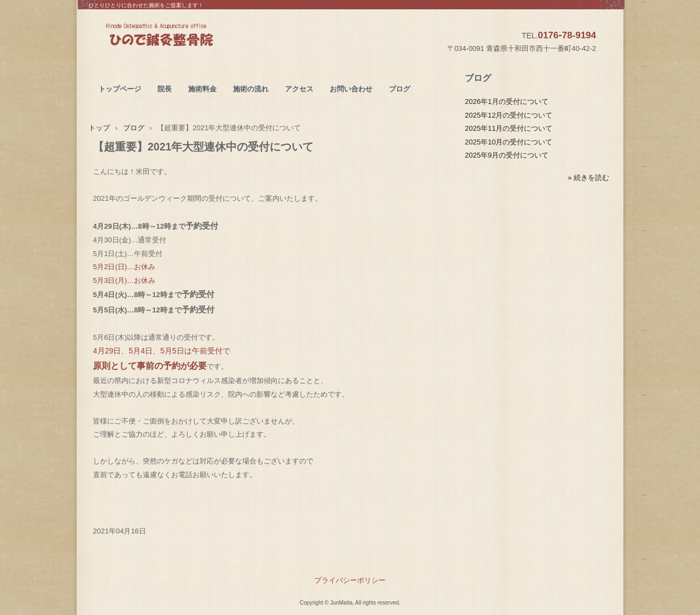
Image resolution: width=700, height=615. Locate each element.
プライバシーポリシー (350, 580)
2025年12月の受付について (509, 115)
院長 (165, 89)
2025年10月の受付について (509, 142)
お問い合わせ (351, 89)
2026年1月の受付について (507, 101)
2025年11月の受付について (509, 128)
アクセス (299, 89)
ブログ (399, 89)
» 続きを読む (588, 178)
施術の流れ (251, 89)
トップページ (120, 89)
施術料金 (202, 89)
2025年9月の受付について (507, 155)
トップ (99, 128)
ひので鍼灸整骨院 (186, 36)
